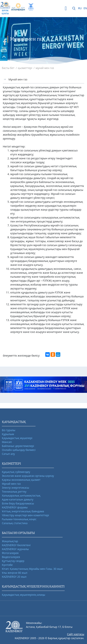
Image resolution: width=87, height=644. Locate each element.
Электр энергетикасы (16, 488)
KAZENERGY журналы (15, 549)
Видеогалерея (11, 557)
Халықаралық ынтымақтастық (21, 495)
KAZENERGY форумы (15, 507)
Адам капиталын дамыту (18, 499)
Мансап (7, 442)
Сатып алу (8, 454)
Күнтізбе (7, 565)
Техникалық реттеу (14, 492)
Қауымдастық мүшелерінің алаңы (23, 595)
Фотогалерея (10, 553)
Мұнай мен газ (18, 79)
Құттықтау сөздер (13, 561)
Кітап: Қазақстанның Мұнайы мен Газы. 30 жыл (32, 569)
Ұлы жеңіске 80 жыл (15, 573)
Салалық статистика (15, 523)
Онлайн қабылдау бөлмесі (19, 450)
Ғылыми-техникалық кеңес (19, 519)
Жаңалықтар (10, 541)
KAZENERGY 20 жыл (14, 577)
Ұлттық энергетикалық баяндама (23, 511)
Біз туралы (9, 430)
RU (80, 8)
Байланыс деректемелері (18, 446)
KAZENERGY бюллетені (16, 545)
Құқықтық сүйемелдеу (16, 472)
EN (85, 8)
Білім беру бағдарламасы (18, 503)
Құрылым (8, 434)
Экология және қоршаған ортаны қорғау (28, 476)
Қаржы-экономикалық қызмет (21, 480)
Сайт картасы (76, 634)
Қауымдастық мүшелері (17, 438)
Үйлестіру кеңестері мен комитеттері (25, 515)
